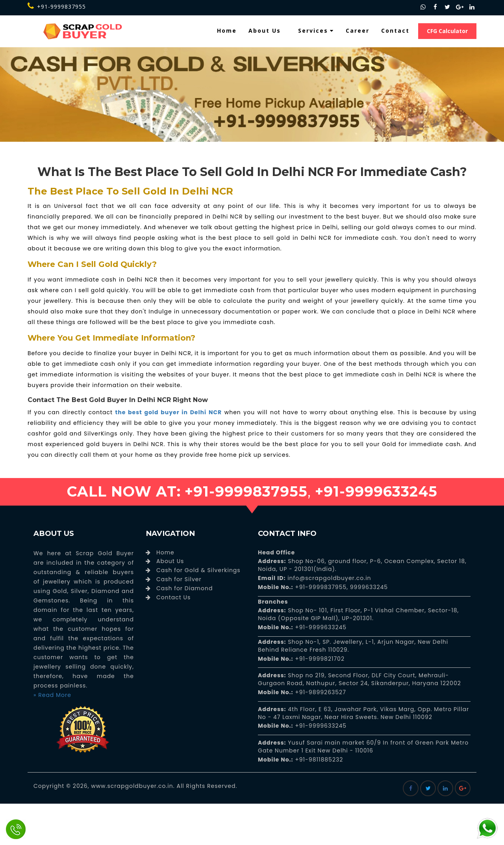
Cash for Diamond (184, 588)
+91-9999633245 (320, 627)
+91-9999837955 (57, 6)
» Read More (52, 695)
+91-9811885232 (318, 760)
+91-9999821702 (319, 659)
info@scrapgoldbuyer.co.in (328, 578)
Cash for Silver (179, 579)
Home (227, 31)
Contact (395, 31)
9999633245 (368, 587)
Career (358, 31)
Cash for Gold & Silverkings (198, 570)
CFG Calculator (447, 31)
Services (316, 31)
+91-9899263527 (321, 692)
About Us (265, 31)
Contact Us (173, 597)
